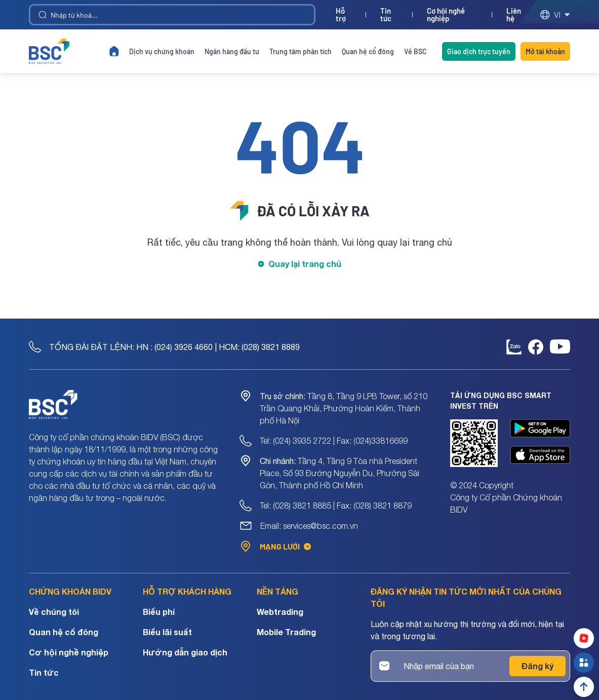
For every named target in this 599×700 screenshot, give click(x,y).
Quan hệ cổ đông (368, 51)
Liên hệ (514, 15)
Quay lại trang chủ (305, 264)
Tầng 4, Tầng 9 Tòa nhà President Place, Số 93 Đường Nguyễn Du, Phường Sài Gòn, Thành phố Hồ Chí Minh (340, 473)
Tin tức (386, 15)
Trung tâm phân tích (301, 51)
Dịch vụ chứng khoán (162, 51)
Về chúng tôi (54, 612)
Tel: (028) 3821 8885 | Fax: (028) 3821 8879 (336, 505)
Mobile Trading (286, 632)
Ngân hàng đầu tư (232, 51)
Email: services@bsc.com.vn (309, 526)
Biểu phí (159, 612)
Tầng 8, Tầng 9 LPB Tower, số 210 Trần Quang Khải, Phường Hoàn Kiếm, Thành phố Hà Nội (344, 408)
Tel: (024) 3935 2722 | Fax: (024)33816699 (334, 441)
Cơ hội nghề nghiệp (446, 15)
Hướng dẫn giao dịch (185, 652)
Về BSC (415, 51)
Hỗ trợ (341, 15)
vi (555, 15)
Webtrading (280, 612)
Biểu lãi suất (167, 632)
